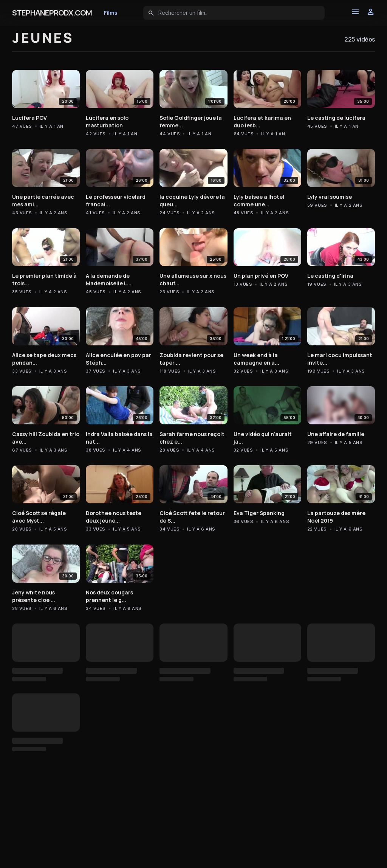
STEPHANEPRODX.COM (52, 13)
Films (110, 13)
